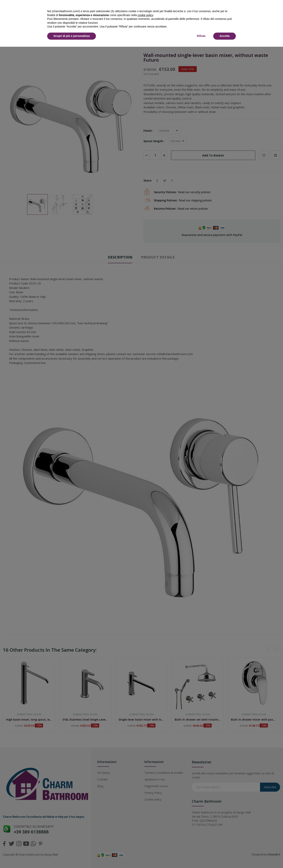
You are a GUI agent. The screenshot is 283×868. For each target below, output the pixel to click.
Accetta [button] (225, 36)
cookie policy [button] (145, 15)
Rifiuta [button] (201, 36)
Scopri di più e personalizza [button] (72, 36)
